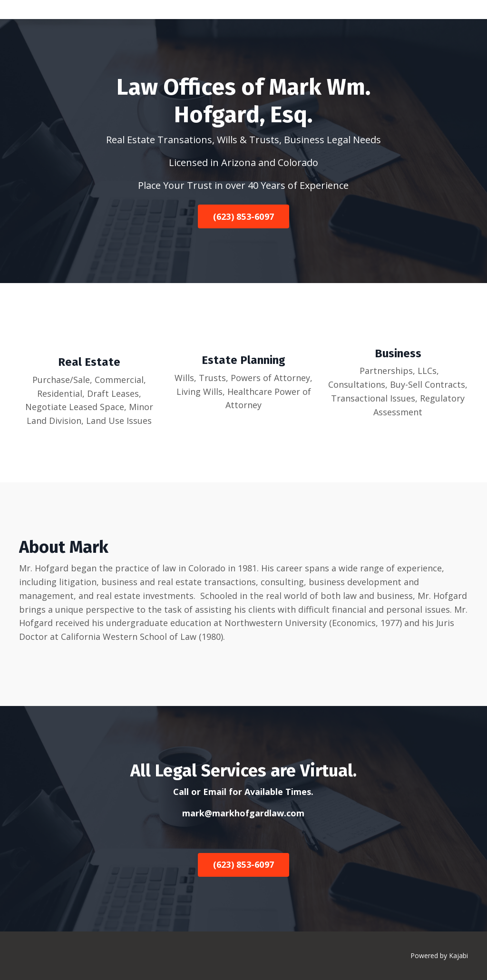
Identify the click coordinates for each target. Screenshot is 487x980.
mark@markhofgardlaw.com (243, 813)
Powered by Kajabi (439, 955)
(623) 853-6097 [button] (244, 216)
